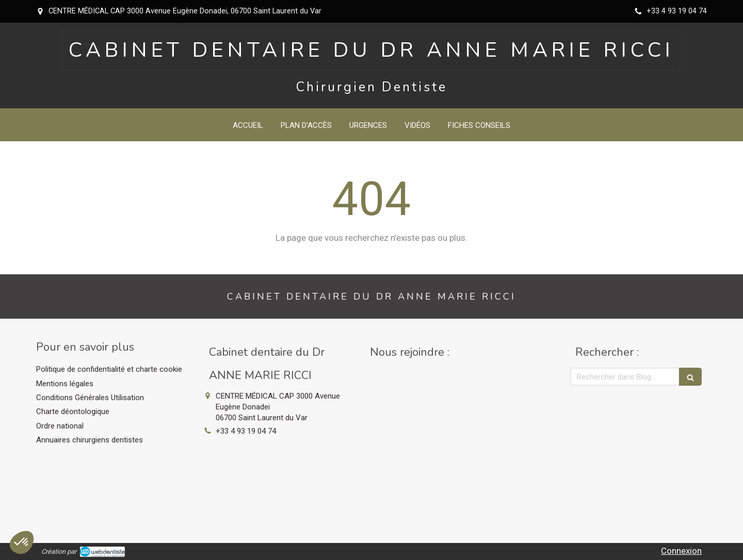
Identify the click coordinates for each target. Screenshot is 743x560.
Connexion (681, 551)
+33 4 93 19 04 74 (246, 431)
